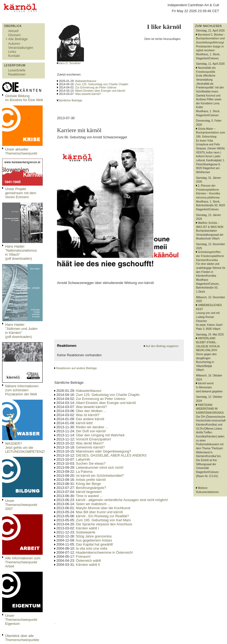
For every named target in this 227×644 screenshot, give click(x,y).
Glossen (14, 35)
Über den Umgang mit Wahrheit (100, 435)
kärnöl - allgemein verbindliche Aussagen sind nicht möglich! (122, 500)
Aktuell (13, 31)
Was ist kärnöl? (88, 415)
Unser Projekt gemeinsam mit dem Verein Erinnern (21, 193)
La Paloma (84, 472)
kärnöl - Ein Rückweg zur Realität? (102, 516)
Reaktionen (17, 74)
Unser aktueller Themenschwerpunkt (21, 151)
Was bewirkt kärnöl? (88, 94)
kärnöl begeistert (89, 492)
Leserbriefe (17, 70)
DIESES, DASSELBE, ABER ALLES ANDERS (111, 455)
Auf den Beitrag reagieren (162, 346)
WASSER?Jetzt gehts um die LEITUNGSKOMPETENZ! (25, 448)
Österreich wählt (88, 561)
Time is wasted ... (89, 496)
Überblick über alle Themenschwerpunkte (22, 638)
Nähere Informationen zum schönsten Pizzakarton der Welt (22, 390)
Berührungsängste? (91, 488)
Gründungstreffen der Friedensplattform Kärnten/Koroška (210, 256)
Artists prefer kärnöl (91, 480)
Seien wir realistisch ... (93, 504)
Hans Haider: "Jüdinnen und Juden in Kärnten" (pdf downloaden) (21, 331)
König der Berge (88, 484)
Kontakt (14, 56)
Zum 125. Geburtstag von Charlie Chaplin (102, 84)
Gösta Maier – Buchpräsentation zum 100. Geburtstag (211, 133)
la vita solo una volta (92, 548)
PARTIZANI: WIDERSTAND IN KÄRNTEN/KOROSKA (210, 409)
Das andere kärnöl (90, 419)
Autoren (14, 44)
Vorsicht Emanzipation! (93, 439)
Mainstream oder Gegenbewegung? (103, 451)
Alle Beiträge (18, 39)
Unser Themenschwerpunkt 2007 (21, 505)
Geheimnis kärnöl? (90, 447)
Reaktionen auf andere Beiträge (76, 368)
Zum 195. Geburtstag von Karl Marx (103, 520)
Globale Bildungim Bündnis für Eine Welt (24, 98)
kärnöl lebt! (84, 423)
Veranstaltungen (21, 48)
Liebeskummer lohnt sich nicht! (100, 467)
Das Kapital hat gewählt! (94, 544)
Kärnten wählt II (88, 565)
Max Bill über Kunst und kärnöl (99, 512)
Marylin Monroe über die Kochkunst (103, 508)
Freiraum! (83, 556)
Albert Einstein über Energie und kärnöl (100, 91)
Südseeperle (86, 532)
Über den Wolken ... (91, 411)
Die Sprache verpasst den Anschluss (104, 524)
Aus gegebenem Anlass (94, 540)
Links (12, 52)
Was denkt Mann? (90, 443)
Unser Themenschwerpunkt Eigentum (21, 620)
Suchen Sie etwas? (91, 463)
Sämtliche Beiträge (70, 100)
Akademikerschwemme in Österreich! (104, 552)
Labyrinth (83, 459)
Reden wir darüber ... (92, 427)
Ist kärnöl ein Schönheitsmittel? (100, 476)
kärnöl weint (206, 383)
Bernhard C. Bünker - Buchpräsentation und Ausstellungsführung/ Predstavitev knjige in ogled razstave (210, 43)
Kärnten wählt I (87, 528)
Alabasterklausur (86, 81)
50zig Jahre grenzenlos (94, 536)
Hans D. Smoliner (69, 63)
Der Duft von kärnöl (91, 431)
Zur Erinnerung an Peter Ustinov (96, 87)
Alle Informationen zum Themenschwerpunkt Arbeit (23, 562)
